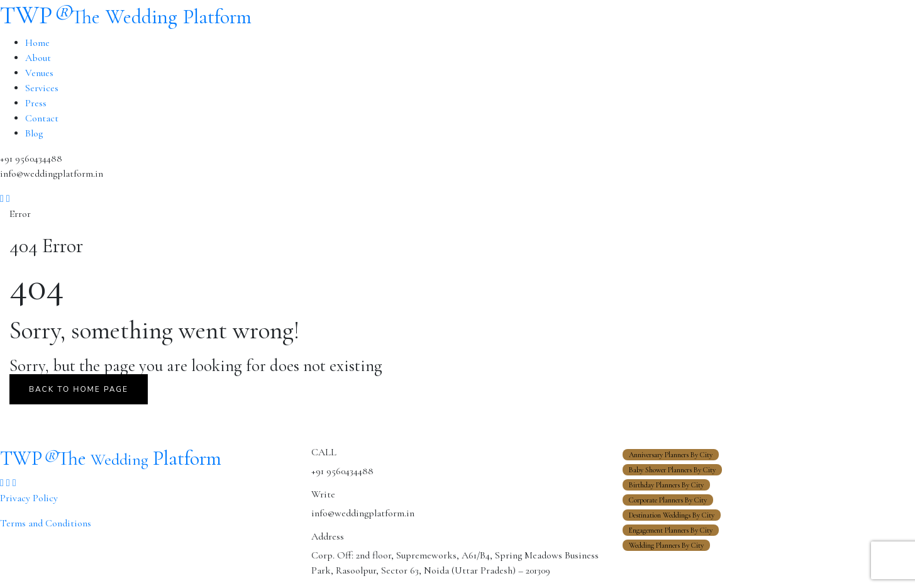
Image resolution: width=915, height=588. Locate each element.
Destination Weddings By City (672, 515)
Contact (42, 118)
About (38, 58)
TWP (126, 15)
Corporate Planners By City (668, 500)
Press (36, 103)
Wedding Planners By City (666, 545)
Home (37, 43)
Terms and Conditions (46, 523)
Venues (39, 73)
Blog (34, 133)
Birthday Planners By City (666, 485)
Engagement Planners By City (671, 530)
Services (42, 88)
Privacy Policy (29, 498)
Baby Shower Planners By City (672, 470)
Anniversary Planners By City (671, 455)
